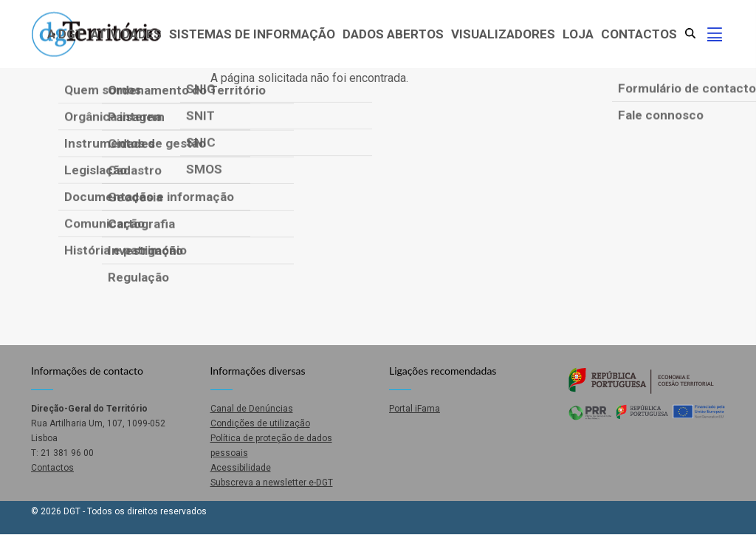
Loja (578, 34)
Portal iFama (415, 409)
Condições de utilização (260, 423)
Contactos (639, 34)
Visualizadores (503, 34)
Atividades (126, 34)
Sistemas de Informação (252, 34)
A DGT (65, 34)
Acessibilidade (241, 468)
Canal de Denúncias (252, 409)
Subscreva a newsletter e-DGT (272, 483)
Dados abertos (393, 34)
